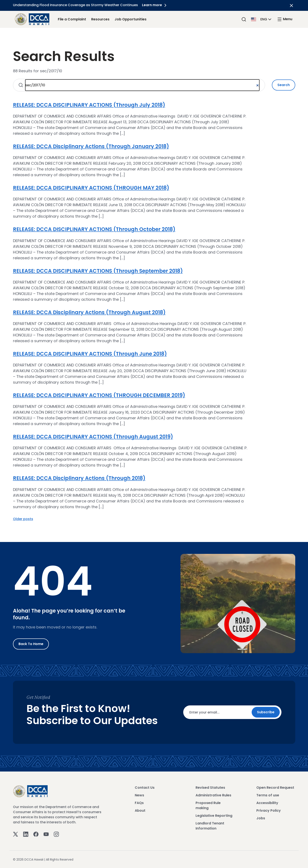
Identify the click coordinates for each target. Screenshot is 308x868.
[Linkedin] (26, 834)
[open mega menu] (285, 19)
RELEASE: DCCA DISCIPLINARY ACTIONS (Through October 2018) (94, 229)
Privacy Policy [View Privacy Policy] (269, 811)
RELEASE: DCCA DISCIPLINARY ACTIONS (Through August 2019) (93, 437)
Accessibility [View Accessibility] (267, 803)
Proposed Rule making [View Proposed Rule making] (208, 805)
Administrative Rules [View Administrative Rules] (213, 795)
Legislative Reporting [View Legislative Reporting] (214, 816)
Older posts (23, 519)
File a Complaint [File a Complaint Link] (72, 19)
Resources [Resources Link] (100, 19)
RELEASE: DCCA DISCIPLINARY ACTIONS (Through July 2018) (89, 105)
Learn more (155, 5)
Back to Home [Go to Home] (31, 644)
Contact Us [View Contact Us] (145, 788)
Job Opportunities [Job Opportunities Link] (131, 19)
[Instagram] (56, 834)
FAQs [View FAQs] (139, 803)
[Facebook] (36, 834)
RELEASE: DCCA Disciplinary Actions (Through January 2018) (91, 146)
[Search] (244, 19)
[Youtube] (46, 834)
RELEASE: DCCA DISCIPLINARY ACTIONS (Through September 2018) (98, 271)
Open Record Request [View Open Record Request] (275, 788)
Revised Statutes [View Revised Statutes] (210, 788)
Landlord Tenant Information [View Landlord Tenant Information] (210, 826)
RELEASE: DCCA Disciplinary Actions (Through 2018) (79, 478)
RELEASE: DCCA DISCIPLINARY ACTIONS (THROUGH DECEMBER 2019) (99, 395)
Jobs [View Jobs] (261, 818)
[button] (262, 19)
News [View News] (139, 795)
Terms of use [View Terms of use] (268, 795)
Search (284, 85)
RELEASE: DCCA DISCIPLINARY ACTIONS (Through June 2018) (90, 354)
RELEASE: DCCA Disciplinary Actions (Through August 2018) (89, 312)
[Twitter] (16, 834)
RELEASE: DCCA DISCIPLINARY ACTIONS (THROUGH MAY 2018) (91, 188)
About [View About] (140, 811)
